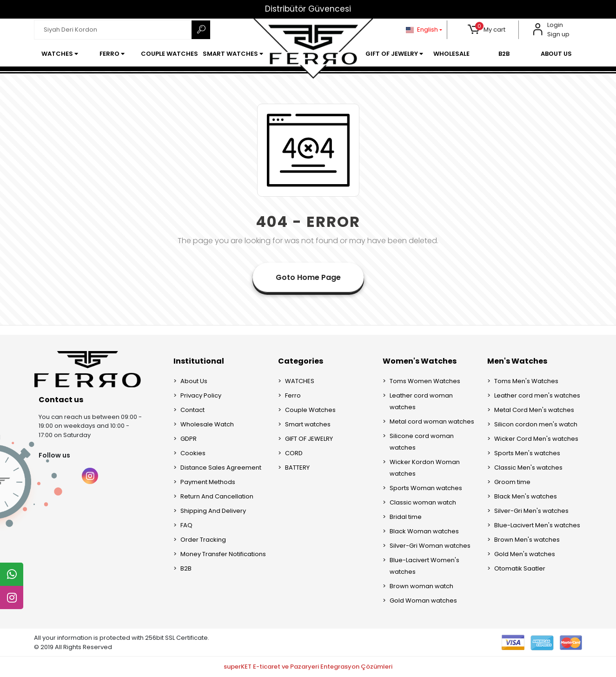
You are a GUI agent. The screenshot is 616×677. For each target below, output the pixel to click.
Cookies (193, 453)
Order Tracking (203, 540)
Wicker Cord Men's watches (536, 439)
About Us (194, 381)
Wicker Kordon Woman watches (425, 468)
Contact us (61, 400)
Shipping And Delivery (213, 511)
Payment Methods (208, 482)
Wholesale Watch (207, 424)
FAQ (186, 525)
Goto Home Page (308, 277)
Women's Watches (420, 361)
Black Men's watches (526, 496)
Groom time (512, 482)
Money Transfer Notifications (223, 554)
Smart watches (308, 424)
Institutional (199, 361)
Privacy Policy (201, 395)
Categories (301, 361)
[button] (487, 30)
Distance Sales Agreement (221, 468)
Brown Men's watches (527, 540)
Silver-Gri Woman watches (430, 546)
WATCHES (300, 381)
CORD (294, 453)
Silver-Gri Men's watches (531, 511)
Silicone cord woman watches (422, 442)
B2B (186, 568)
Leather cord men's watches (537, 395)
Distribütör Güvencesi (308, 9)
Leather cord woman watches (421, 401)
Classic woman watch (423, 502)
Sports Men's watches (527, 453)
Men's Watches (517, 361)
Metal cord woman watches (432, 421)
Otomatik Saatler (520, 568)
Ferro (293, 395)
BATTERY (297, 468)
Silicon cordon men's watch (536, 424)
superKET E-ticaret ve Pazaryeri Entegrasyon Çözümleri (308, 667)
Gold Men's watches (525, 554)
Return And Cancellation (217, 496)
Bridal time (406, 517)
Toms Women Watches (425, 381)
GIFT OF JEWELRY (309, 439)
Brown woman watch (421, 586)
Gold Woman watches (423, 601)
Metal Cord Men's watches (534, 410)
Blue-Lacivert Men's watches (537, 525)
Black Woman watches (424, 531)
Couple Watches (310, 410)
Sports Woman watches (426, 488)
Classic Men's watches (528, 468)
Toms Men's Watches (526, 381)
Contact (192, 410)
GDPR (189, 439)
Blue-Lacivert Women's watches (424, 566)
